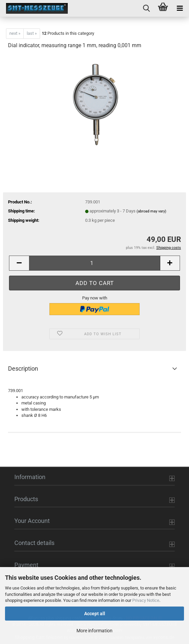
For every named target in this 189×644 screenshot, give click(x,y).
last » (32, 33)
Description (23, 369)
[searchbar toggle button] (146, 8)
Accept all (95, 614)
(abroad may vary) (151, 211)
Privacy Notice (146, 600)
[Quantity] (94, 263)
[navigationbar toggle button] (180, 8)
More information (94, 631)
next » (15, 33)
